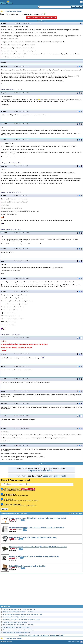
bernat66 (3, 23)
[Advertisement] (41, 590)
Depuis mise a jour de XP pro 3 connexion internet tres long (21, 620)
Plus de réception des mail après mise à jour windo (18, 625)
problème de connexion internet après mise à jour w (19, 609)
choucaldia (4, 403)
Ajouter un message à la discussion (41, 18)
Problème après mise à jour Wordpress (15, 617)
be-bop (3, 366)
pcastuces (4, 338)
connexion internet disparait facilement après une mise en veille (22, 614)
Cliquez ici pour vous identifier (41, 471)
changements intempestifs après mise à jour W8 (18, 612)
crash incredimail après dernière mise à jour (16, 632)
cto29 (2, 261)
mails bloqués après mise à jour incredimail (16, 627)
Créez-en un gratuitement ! (54, 476)
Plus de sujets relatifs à (42, 635)
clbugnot (3, 93)
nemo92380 (4, 66)
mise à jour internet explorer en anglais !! (15, 622)
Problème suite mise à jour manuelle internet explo (18, 630)
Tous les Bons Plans (76, 514)
